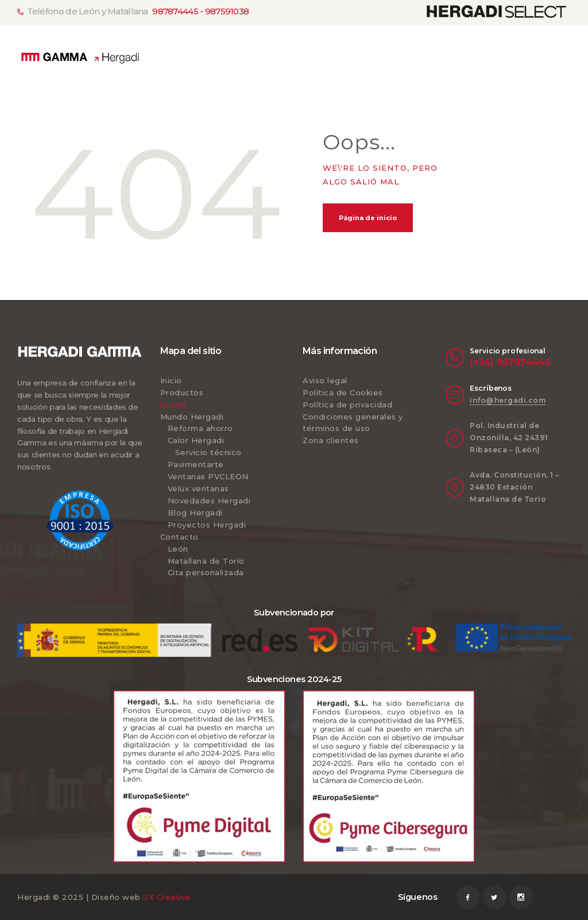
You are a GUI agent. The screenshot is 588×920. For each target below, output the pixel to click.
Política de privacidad (347, 405)
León (178, 549)
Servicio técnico (208, 452)
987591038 (227, 11)
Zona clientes (331, 440)
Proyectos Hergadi (207, 525)
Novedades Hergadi (209, 501)
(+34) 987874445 (510, 362)
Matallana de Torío (206, 561)
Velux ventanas (198, 488)
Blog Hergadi (195, 513)
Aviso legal (325, 380)
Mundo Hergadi (192, 417)
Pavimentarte (196, 464)
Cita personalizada (206, 572)
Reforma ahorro (200, 428)
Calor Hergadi (196, 440)
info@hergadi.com (508, 400)
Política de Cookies (343, 392)
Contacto (179, 537)
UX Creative (167, 897)
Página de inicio (368, 218)
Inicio (171, 380)
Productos (182, 392)
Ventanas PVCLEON (208, 476)
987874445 (175, 11)
